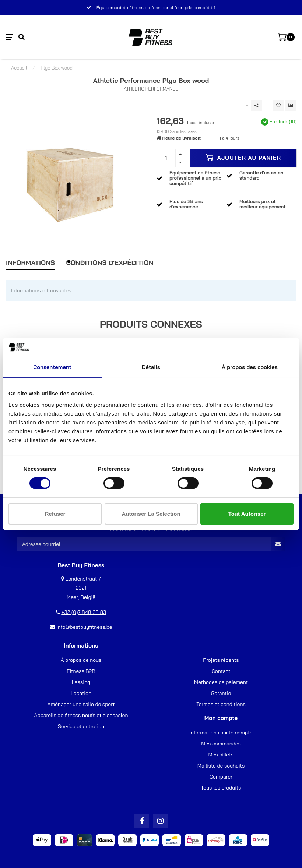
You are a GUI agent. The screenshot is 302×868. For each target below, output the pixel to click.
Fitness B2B (81, 671)
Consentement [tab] (52, 367)
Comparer (221, 777)
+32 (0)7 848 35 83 (84, 612)
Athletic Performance (151, 89)
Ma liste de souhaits (221, 766)
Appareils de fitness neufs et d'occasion (81, 715)
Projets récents (221, 660)
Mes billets (221, 755)
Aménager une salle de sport (81, 704)
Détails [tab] (151, 367)
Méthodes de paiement (221, 682)
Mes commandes (221, 744)
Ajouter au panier (243, 158)
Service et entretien (81, 726)
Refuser (55, 514)
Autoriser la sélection (151, 514)
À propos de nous (81, 660)
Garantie (221, 693)
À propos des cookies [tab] (250, 367)
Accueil (19, 68)
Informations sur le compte (221, 733)
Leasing (81, 682)
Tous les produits (221, 788)
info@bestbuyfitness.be (84, 627)
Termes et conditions (221, 704)
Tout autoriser (247, 514)
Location (81, 693)
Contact (221, 671)
